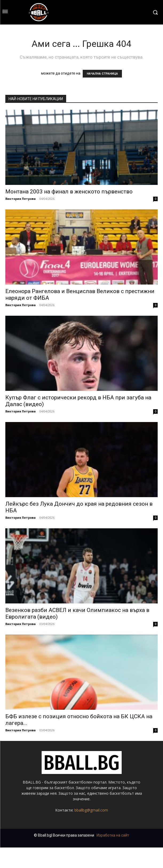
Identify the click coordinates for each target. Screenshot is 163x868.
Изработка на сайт (113, 835)
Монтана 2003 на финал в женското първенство (69, 192)
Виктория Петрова (21, 199)
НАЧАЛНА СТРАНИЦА (102, 74)
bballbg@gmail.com (91, 810)
